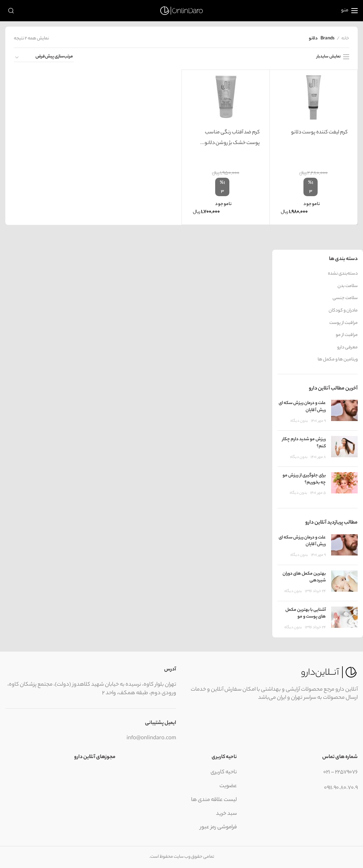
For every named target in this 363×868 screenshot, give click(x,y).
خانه (345, 39)
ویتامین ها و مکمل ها (338, 360)
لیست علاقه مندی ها (214, 800)
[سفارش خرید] (44, 58)
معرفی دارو (347, 348)
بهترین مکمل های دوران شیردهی (304, 577)
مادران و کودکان (343, 311)
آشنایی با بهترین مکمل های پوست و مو (306, 613)
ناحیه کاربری (224, 772)
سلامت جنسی (345, 298)
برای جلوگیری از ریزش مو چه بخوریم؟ (304, 479)
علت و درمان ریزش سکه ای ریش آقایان (302, 407)
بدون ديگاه (299, 421)
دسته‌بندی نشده (343, 274)
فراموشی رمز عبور (218, 827)
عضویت (228, 786)
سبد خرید (226, 814)
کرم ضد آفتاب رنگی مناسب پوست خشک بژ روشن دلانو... (230, 138)
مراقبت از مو (347, 335)
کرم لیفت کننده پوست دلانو (319, 133)
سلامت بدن (348, 286)
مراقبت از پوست (344, 323)
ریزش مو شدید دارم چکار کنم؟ (304, 443)
